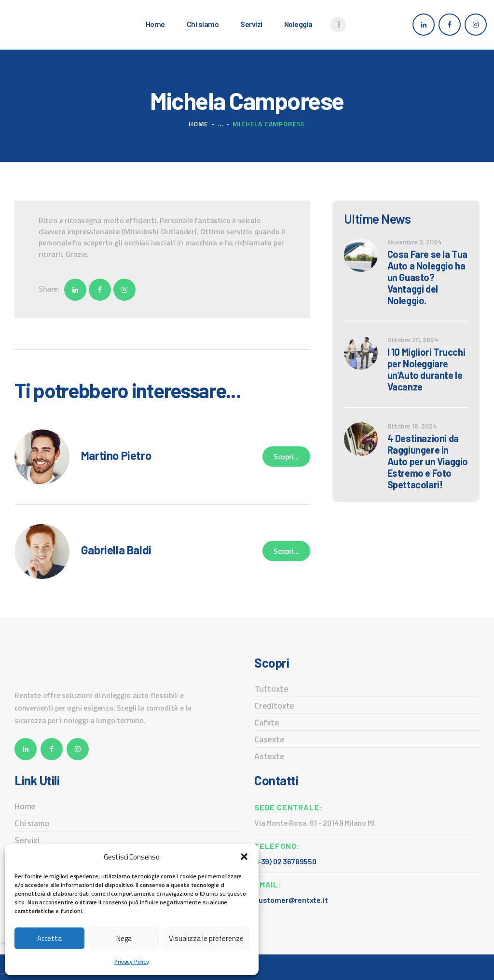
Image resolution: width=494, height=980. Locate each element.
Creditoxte (274, 705)
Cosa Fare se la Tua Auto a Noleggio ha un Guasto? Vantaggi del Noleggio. (427, 277)
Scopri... (286, 456)
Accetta (49, 938)
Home (199, 124)
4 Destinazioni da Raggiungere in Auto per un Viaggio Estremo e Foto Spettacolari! (428, 461)
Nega (124, 938)
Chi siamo (32, 823)
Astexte (269, 756)
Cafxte (267, 722)
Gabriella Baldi (116, 550)
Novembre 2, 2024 (415, 242)
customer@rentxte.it (291, 900)
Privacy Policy (131, 961)
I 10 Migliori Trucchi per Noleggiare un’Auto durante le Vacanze (426, 369)
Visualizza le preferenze (206, 938)
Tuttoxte (271, 689)
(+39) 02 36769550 (285, 861)
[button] (244, 857)
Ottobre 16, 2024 (412, 426)
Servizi (27, 840)
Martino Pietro (116, 455)
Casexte (269, 739)
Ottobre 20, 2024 (413, 340)
